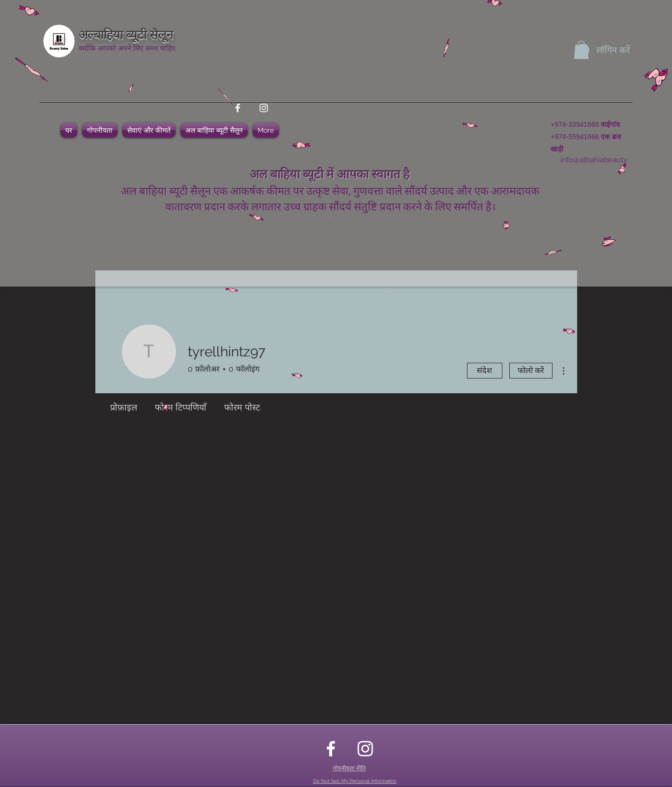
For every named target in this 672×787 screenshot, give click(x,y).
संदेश (484, 370)
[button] (581, 50)
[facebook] (238, 108)
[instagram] (264, 108)
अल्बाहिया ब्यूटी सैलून (126, 33)
